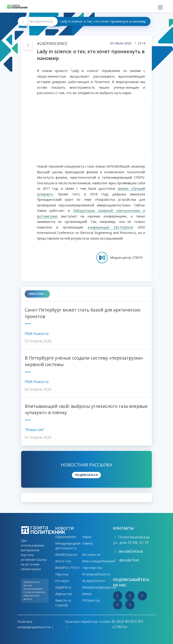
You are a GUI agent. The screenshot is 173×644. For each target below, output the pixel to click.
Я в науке (62, 581)
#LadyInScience (42, 21)
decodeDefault (131, 551)
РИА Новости (37, 334)
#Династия (64, 594)
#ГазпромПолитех (96, 574)
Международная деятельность (68, 546)
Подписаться (86, 475)
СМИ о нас (37, 294)
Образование (66, 537)
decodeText (129, 560)
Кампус (88, 543)
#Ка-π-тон (63, 561)
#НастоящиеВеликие (98, 561)
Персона (62, 574)
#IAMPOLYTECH (67, 568)
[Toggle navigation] (160, 6)
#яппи (87, 594)
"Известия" (34, 430)
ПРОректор (91, 600)
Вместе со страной (63, 603)
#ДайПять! (63, 587)
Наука (87, 537)
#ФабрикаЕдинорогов (99, 587)
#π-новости (91, 555)
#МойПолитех (66, 555)
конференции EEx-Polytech (110, 227)
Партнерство (92, 568)
